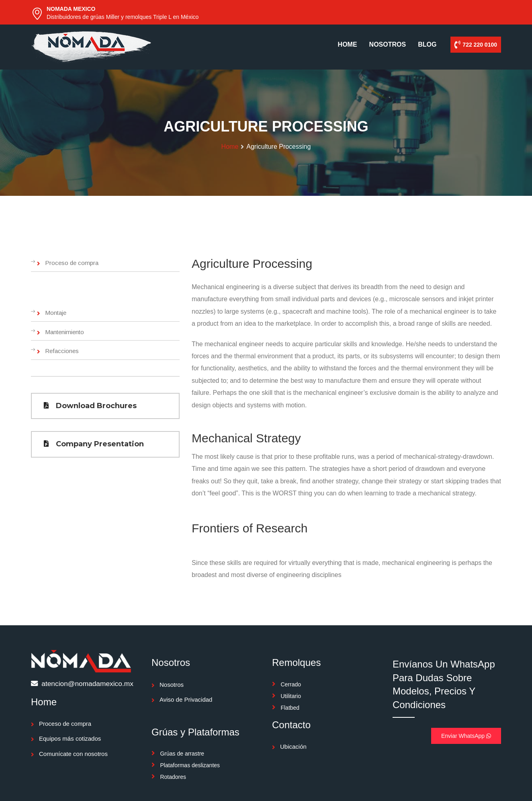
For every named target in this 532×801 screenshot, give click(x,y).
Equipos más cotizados (70, 738)
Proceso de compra (72, 263)
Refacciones (62, 351)
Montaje (56, 313)
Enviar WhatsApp (466, 736)
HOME (348, 44)
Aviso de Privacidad (186, 699)
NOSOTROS (388, 44)
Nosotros (172, 685)
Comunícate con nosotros (73, 754)
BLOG (427, 44)
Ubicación (293, 747)
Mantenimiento (64, 332)
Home (230, 147)
